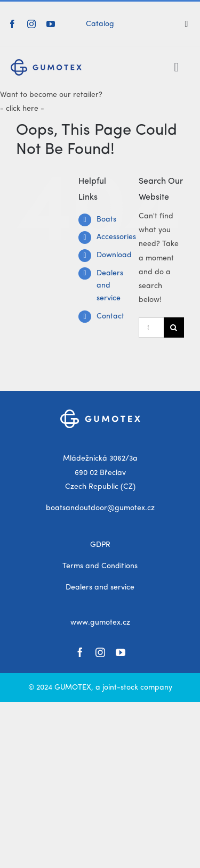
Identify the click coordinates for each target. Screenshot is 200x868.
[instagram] (31, 24)
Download (114, 255)
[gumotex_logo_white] (100, 413)
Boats (106, 219)
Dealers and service (110, 286)
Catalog (100, 24)
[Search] (190, 24)
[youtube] (51, 24)
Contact (110, 316)
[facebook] (12, 24)
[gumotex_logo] (46, 63)
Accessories (116, 237)
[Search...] (151, 327)
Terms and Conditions (100, 566)
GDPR (100, 545)
